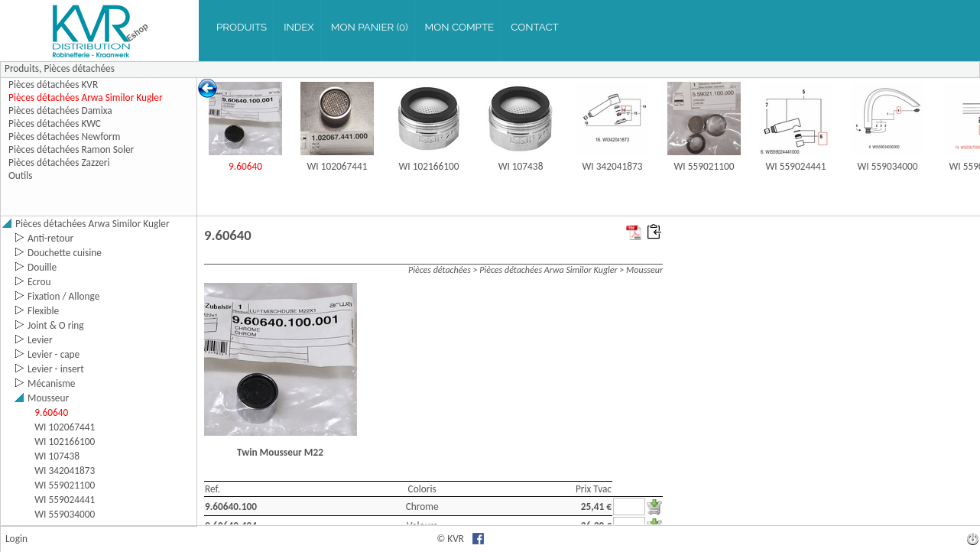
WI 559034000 (888, 166)
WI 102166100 (429, 166)
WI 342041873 (613, 166)
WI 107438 (521, 166)
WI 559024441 (796, 166)
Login (16, 539)
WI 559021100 (704, 166)
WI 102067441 (337, 166)
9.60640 (245, 166)
